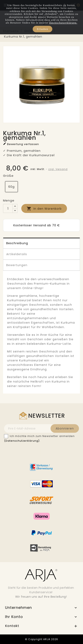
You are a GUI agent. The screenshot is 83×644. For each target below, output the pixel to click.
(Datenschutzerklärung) (22, 441)
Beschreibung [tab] (17, 243)
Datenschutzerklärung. (63, 23)
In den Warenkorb (44, 209)
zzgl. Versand (58, 169)
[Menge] (8, 208)
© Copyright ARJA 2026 (41, 639)
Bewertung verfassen (21, 144)
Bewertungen (17, 265)
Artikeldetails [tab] (17, 254)
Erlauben (43, 29)
